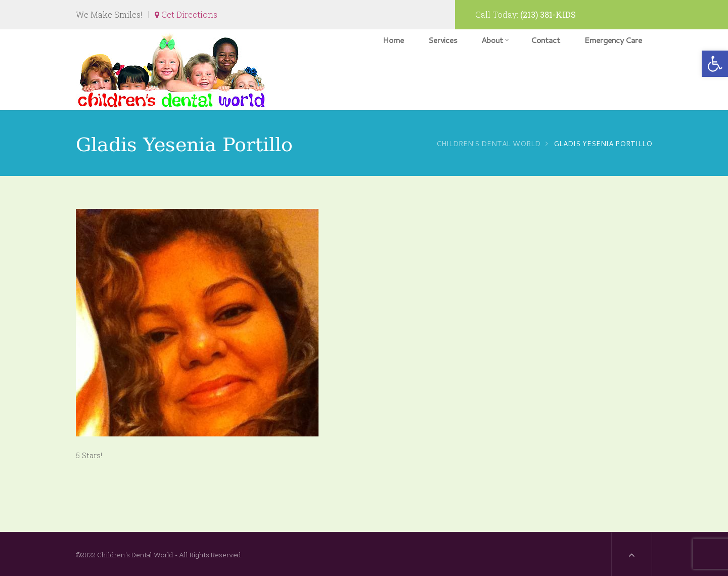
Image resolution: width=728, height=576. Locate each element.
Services (443, 40)
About (495, 40)
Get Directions (186, 14)
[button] (715, 64)
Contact (545, 40)
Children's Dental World (488, 144)
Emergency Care (613, 40)
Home (393, 40)
